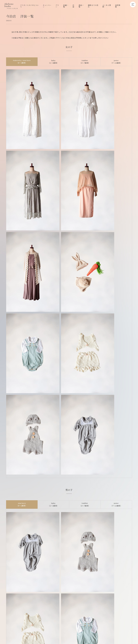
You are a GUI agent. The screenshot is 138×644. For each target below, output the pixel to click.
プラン (57, 6)
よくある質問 (107, 6)
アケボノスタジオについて (30, 6)
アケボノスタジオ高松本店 (85, 518)
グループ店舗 (77, 624)
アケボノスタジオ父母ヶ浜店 (117, 518)
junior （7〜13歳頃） (116, 62)
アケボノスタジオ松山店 (53, 528)
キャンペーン (47, 6)
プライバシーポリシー (112, 624)
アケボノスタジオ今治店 (21, 528)
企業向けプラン (64, 624)
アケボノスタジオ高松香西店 (53, 518)
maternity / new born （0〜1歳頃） (22, 62)
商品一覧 (81, 6)
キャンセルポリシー (93, 624)
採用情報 (118, 6)
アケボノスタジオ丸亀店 (21, 518)
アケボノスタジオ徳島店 (117, 528)
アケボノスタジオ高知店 (85, 528)
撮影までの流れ (93, 6)
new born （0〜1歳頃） (22, 351)
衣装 (74, 6)
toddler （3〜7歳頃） (85, 62)
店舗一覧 (66, 6)
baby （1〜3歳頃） (53, 62)
